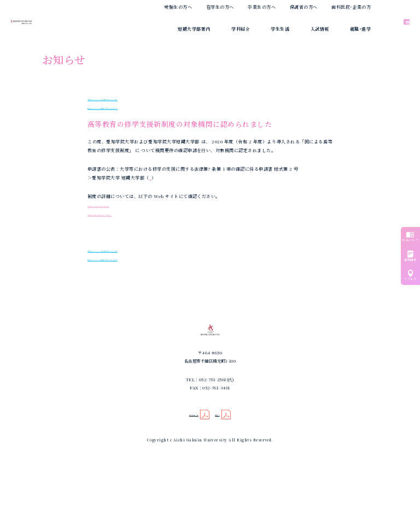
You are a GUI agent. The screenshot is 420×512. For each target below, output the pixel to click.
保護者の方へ (304, 7)
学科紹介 (241, 29)
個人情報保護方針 (188, 453)
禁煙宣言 (229, 453)
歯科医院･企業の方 (351, 7)
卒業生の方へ (262, 7)
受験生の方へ (178, 7)
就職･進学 (360, 29)
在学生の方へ (220, 7)
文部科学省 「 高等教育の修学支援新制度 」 (134, 205)
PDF (154, 178)
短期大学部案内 (194, 29)
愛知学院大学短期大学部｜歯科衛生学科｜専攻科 (59, 22)
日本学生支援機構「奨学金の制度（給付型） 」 (137, 214)
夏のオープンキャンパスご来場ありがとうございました (148, 98)
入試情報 (320, 29)
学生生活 (280, 29)
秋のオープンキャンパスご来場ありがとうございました (148, 107)
